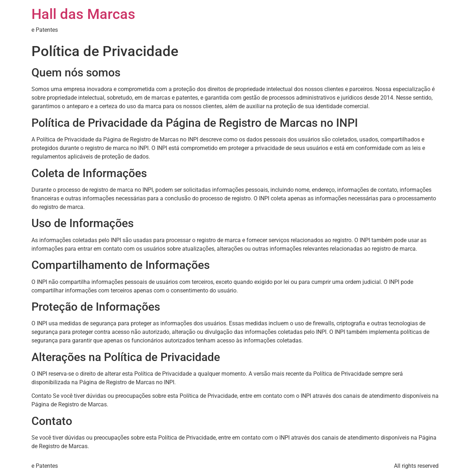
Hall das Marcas (83, 14)
